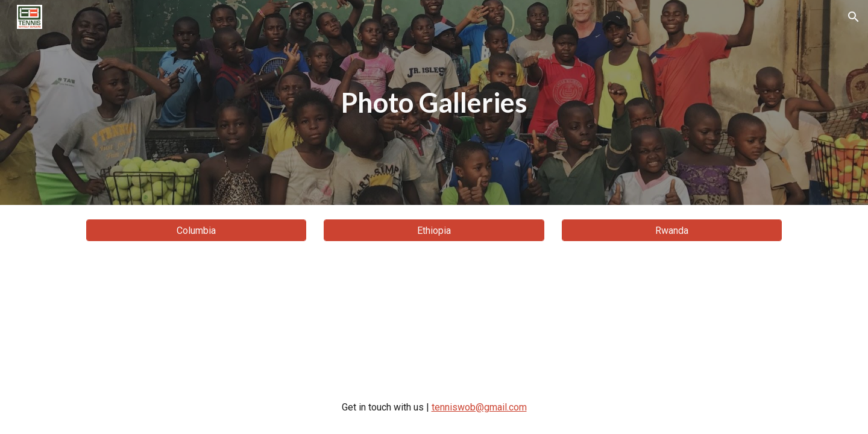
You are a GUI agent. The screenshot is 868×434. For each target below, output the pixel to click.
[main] (434, 103)
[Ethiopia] (434, 231)
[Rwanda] (672, 231)
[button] (854, 17)
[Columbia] (196, 231)
